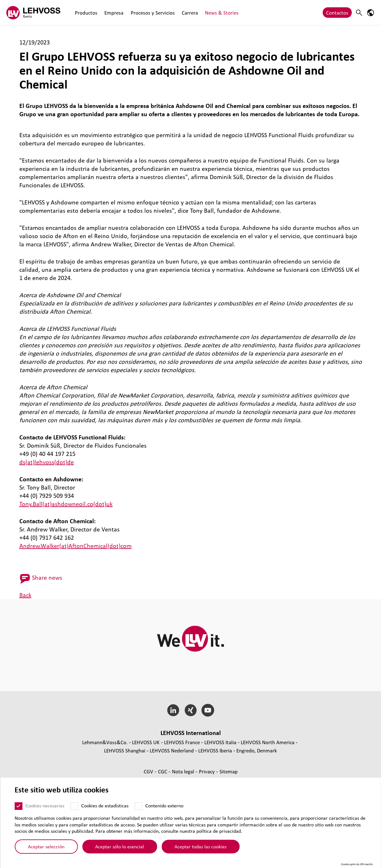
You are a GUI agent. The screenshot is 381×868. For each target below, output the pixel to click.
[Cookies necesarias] (18, 808)
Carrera (190, 13)
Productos (86, 13)
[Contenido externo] (138, 808)
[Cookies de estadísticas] (74, 808)
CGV (149, 771)
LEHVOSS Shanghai (125, 750)
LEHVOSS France (182, 742)
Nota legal (184, 771)
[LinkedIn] (173, 710)
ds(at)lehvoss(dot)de (47, 462)
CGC (163, 771)
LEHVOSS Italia (220, 742)
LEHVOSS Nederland (172, 750)
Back (25, 595)
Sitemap (229, 771)
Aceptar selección (46, 849)
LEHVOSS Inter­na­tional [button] (191, 733)
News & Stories (221, 13)
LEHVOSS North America (268, 742)
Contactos (337, 13)
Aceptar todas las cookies (200, 849)
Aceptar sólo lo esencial (120, 849)
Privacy (207, 771)
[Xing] (190, 710)
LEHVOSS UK (146, 742)
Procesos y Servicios (152, 13)
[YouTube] (208, 710)
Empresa (114, 13)
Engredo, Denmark (257, 750)
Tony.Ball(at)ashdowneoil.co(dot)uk (66, 504)
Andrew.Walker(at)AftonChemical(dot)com (76, 546)
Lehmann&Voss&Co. (105, 742)
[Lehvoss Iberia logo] (33, 13)
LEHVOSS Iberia (215, 750)
